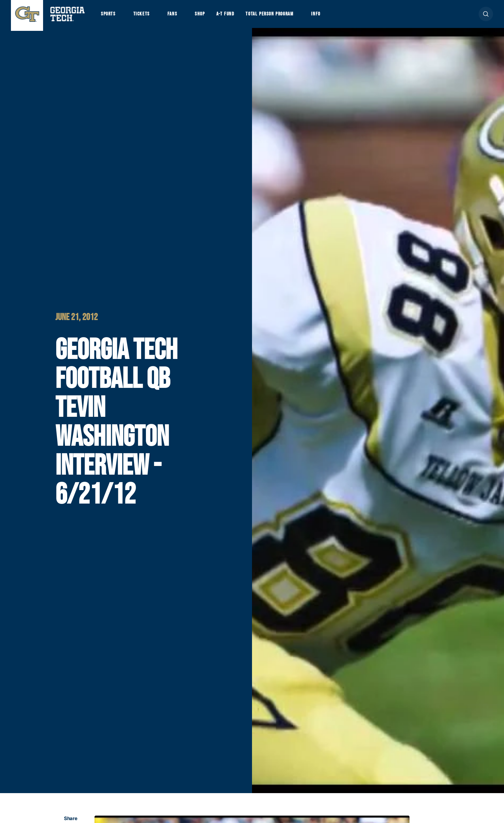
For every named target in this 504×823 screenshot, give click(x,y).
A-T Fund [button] (240, 17)
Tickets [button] (147, 17)
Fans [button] (181, 17)
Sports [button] (110, 17)
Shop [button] (212, 17)
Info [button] (344, 17)
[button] (486, 17)
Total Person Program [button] (291, 17)
